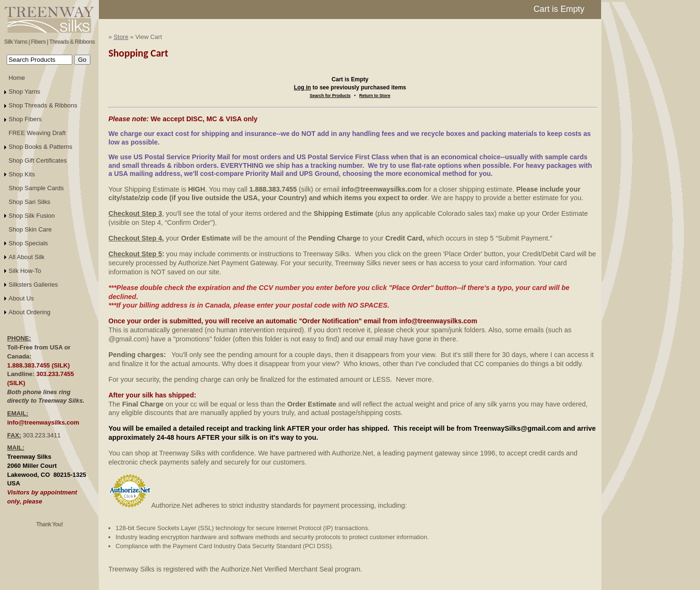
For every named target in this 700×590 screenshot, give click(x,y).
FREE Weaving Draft (37, 133)
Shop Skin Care (30, 229)
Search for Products (330, 96)
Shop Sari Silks (29, 202)
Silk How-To (25, 271)
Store (121, 37)
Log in (302, 87)
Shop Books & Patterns (40, 147)
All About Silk (27, 257)
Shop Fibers (25, 119)
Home (17, 78)
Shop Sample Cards (36, 188)
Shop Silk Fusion (32, 216)
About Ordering (29, 312)
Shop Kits (22, 174)
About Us (21, 298)
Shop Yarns (24, 92)
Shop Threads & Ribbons (43, 105)
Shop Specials (28, 243)
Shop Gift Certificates (38, 160)
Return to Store (375, 96)
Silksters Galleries (33, 285)
